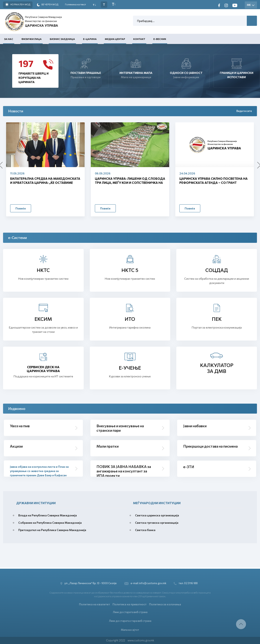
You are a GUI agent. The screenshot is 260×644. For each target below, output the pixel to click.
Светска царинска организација (157, 515)
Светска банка (145, 530)
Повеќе (21, 208)
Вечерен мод (48, 5)
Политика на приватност (129, 603)
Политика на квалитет (94, 603)
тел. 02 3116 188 (186, 582)
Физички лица (31, 39)
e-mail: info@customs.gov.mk (145, 582)
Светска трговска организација (157, 523)
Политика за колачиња (165, 603)
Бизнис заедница (62, 39)
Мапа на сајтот (130, 630)
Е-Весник (160, 39)
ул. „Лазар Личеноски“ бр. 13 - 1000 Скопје (89, 582)
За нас (9, 39)
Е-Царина (90, 39)
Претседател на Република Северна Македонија (52, 530)
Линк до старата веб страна (130, 611)
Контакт (139, 39)
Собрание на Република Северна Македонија (50, 523)
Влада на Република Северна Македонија (48, 515)
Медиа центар (115, 39)
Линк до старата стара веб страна (130, 621)
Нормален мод (18, 4)
